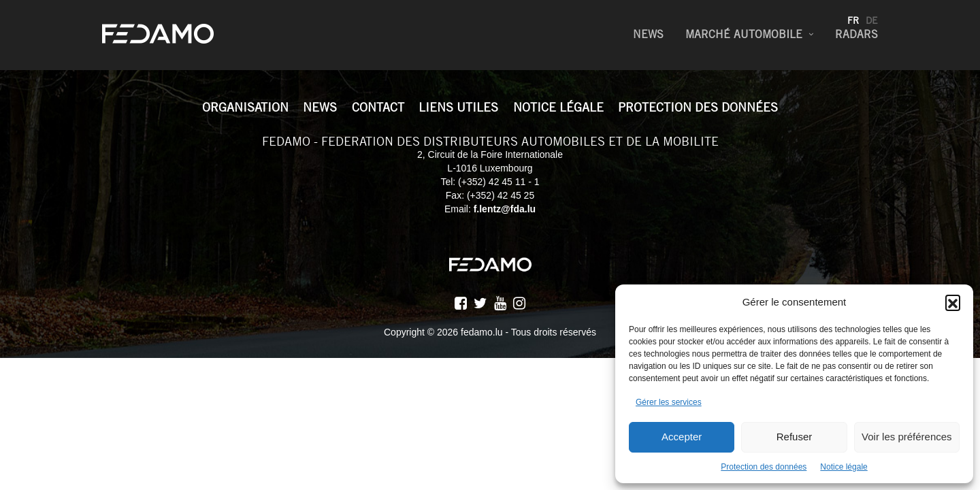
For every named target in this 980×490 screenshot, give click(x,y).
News (648, 34)
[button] (953, 302)
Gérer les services (669, 402)
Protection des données (764, 467)
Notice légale (844, 467)
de (872, 20)
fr (853, 20)
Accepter (682, 437)
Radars (856, 34)
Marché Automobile (744, 34)
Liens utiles (458, 107)
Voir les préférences (907, 437)
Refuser (795, 437)
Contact (378, 107)
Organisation (245, 107)
